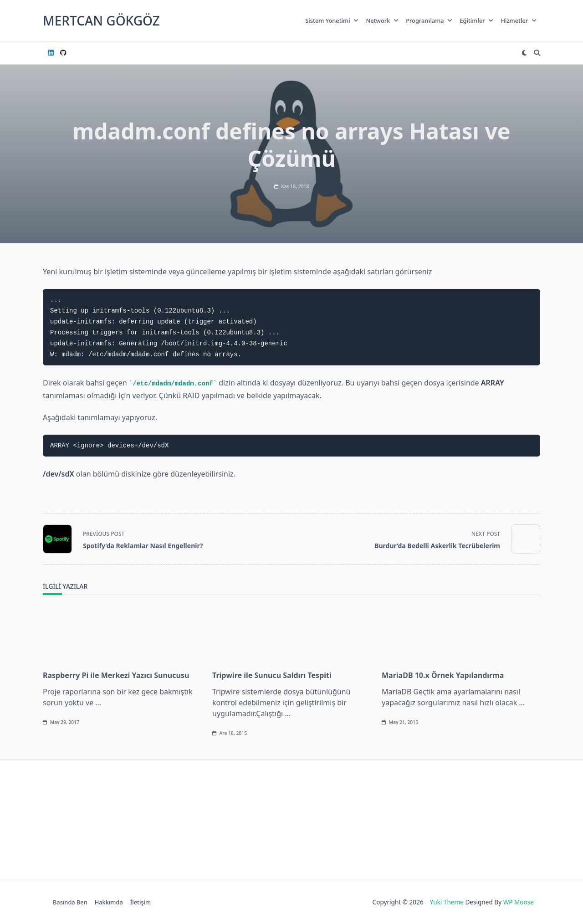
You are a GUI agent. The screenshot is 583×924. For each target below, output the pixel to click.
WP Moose (519, 902)
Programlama (429, 21)
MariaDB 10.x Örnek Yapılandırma (443, 675)
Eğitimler (476, 21)
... (98, 703)
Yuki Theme (447, 902)
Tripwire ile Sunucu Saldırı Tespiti (272, 675)
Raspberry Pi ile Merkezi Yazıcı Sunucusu (116, 675)
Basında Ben (70, 902)
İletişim (141, 902)
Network (382, 21)
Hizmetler (519, 21)
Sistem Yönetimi (332, 21)
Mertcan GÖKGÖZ (101, 21)
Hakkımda (109, 902)
